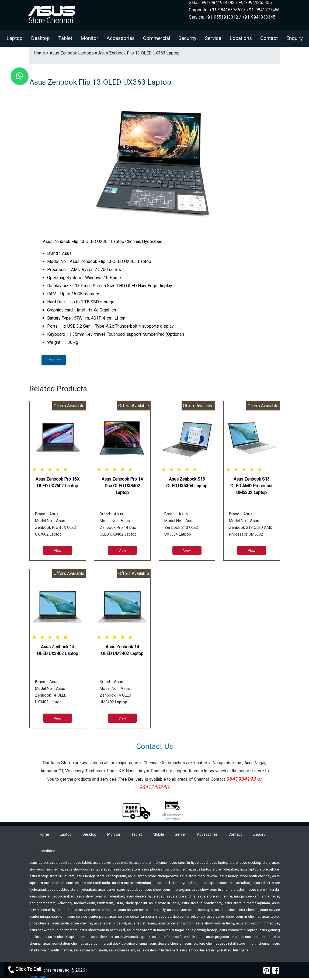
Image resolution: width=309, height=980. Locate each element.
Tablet (65, 38)
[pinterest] (267, 970)
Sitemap (39, 977)
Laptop (15, 38)
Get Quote (54, 360)
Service (213, 38)
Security (187, 38)
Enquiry (294, 38)
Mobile (158, 834)
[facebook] (276, 970)
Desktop (40, 38)
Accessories (121, 38)
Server (180, 834)
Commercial (157, 38)
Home (44, 834)
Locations (241, 38)
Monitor (89, 38)
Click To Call (24, 969)
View (58, 551)
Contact (269, 38)
